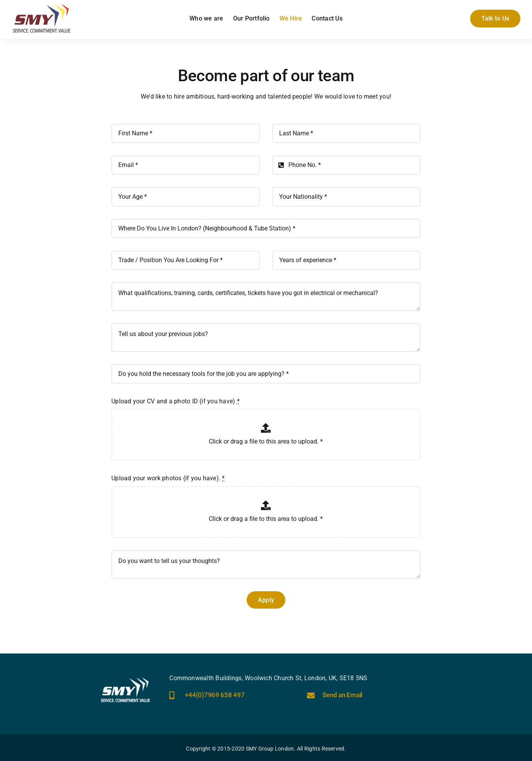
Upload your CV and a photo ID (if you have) (176, 401)
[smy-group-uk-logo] (42, 7)
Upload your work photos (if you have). (168, 478)
